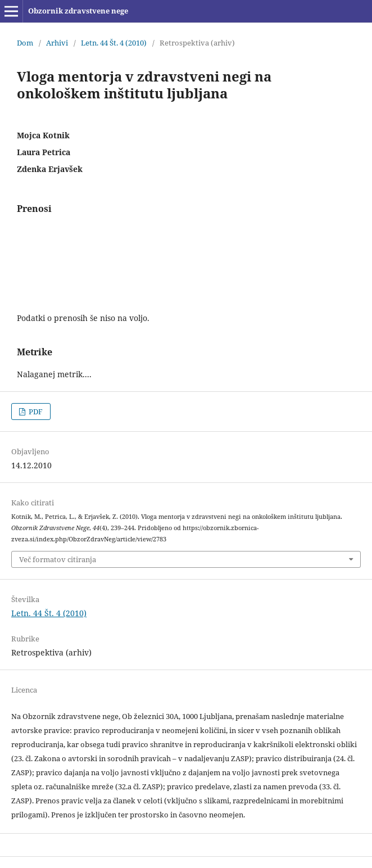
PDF (35, 412)
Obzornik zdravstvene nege (78, 11)
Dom (25, 43)
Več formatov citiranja (58, 559)
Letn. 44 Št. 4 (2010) (114, 43)
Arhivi (57, 43)
